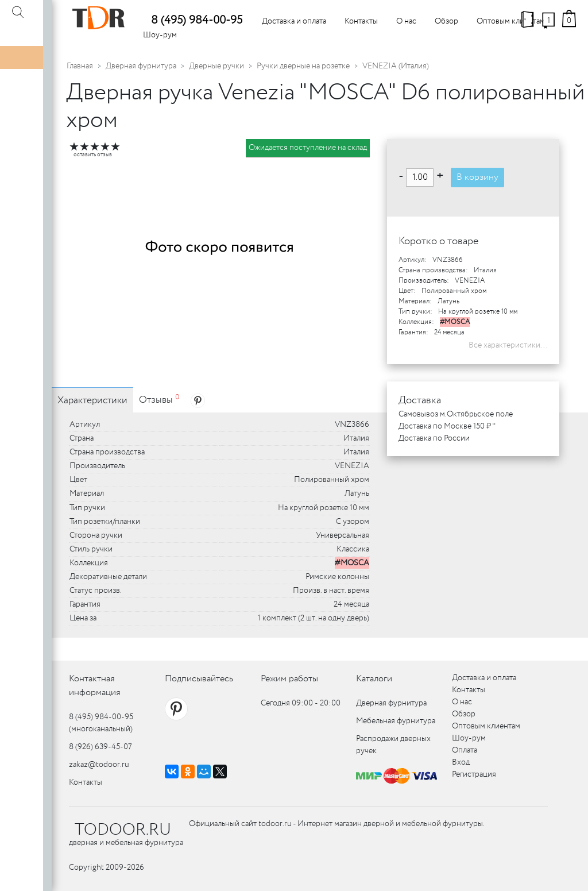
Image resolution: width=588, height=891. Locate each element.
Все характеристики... (508, 345)
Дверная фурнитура (141, 66)
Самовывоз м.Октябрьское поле (456, 414)
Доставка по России (434, 438)
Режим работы (289, 679)
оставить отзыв (93, 155)
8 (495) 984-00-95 (197, 20)
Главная (80, 66)
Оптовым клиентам (511, 21)
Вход (461, 762)
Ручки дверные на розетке (303, 66)
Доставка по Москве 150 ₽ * (447, 426)
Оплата (465, 750)
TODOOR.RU (123, 830)
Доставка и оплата (294, 21)
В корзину (477, 177)
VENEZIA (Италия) (396, 66)
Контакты (361, 21)
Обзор (446, 21)
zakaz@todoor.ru (99, 765)
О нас (406, 21)
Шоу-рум (160, 35)
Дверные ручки (216, 66)
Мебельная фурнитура (396, 721)
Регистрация (474, 774)
